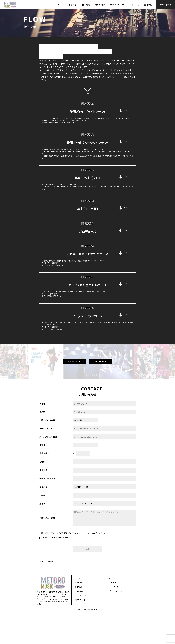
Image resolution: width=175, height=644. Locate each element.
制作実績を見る (104, 390)
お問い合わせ (166, 5)
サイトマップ (114, 617)
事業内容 (73, 5)
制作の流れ (100, 5)
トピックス (135, 5)
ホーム (60, 5)
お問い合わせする (71, 390)
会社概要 (148, 5)
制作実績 (86, 5)
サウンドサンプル (118, 5)
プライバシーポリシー (84, 562)
